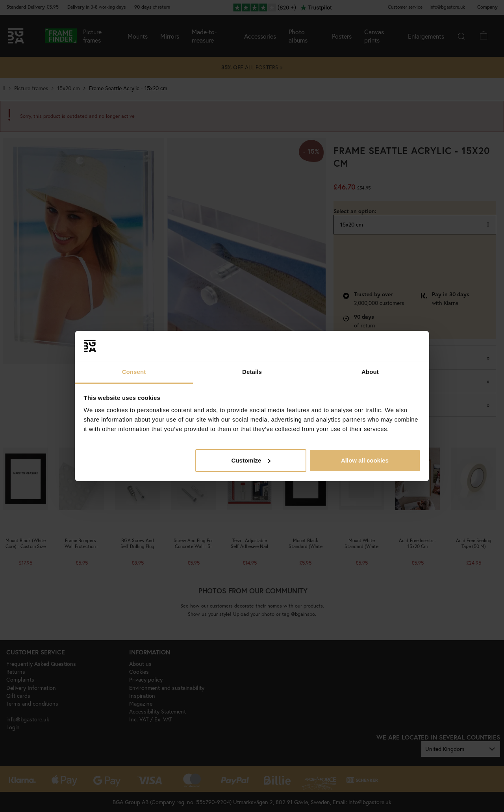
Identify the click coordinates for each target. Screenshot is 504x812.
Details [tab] (252, 372)
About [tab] (370, 372)
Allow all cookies (365, 460)
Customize (251, 460)
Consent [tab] (134, 372)
